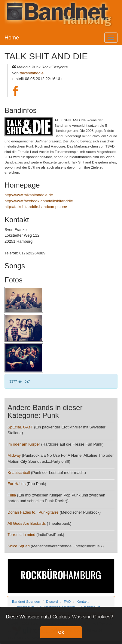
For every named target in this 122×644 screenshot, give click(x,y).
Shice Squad (19, 546)
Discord (52, 601)
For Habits (17, 484)
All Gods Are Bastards (27, 523)
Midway (14, 455)
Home (12, 38)
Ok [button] (61, 632)
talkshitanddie (32, 73)
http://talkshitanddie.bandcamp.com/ (36, 207)
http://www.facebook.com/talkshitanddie (39, 201)
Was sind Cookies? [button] (93, 617)
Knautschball (19, 473)
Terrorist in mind (21, 535)
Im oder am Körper (24, 444)
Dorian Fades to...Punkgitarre (33, 512)
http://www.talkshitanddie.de (29, 195)
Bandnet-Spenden (26, 601)
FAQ (67, 601)
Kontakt (82, 601)
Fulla (12, 495)
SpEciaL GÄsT (20, 427)
